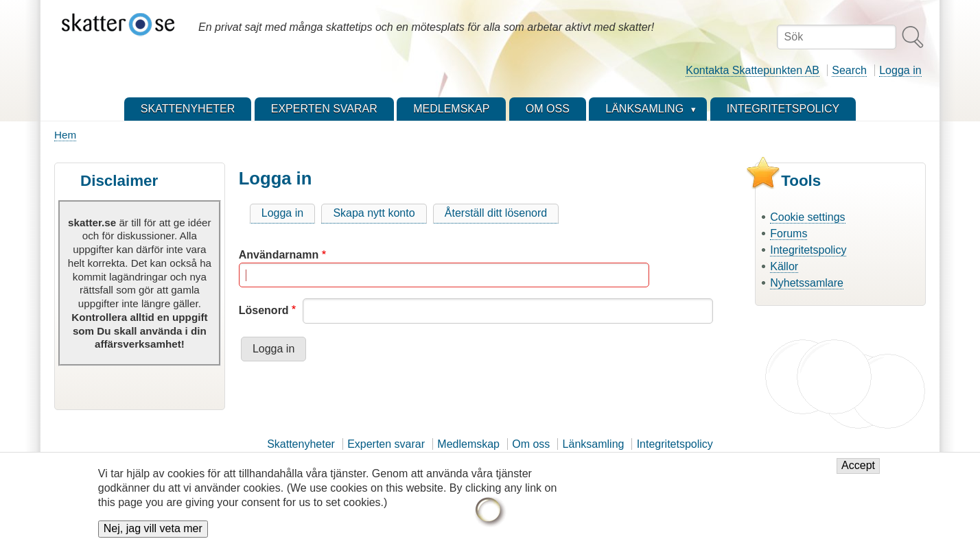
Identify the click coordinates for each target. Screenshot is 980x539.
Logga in (900, 70)
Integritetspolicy (808, 250)
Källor (784, 266)
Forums (789, 233)
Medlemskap (468, 444)
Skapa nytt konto (374, 213)
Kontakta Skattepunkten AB (752, 70)
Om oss (531, 444)
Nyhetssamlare (807, 283)
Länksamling (594, 444)
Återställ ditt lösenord (496, 213)
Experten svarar (386, 444)
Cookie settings (807, 217)
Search (849, 70)
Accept (858, 471)
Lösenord (264, 310)
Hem (65, 135)
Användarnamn (279, 255)
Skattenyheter (301, 444)
